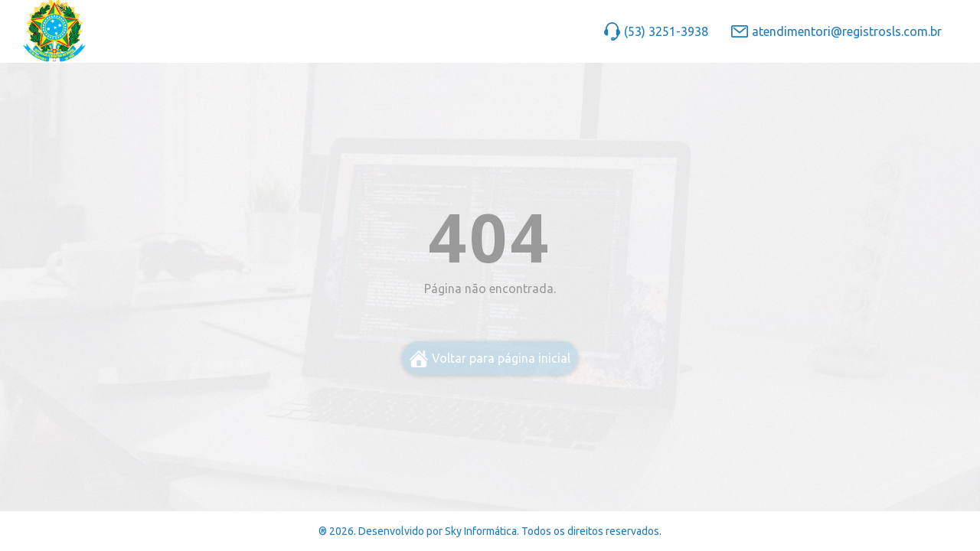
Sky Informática (481, 531)
